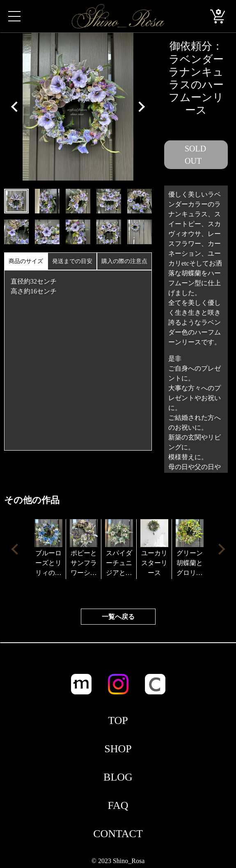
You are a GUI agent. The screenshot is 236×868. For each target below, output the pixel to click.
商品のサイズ (26, 261)
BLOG (118, 777)
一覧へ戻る (118, 617)
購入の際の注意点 (124, 261)
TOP (118, 720)
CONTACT (118, 834)
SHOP (118, 749)
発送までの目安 (72, 261)
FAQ (118, 805)
